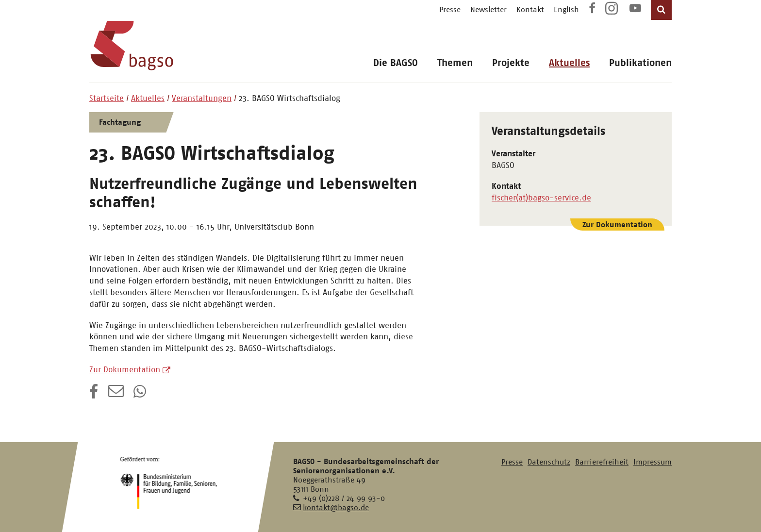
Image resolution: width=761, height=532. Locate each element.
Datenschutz (549, 462)
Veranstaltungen (202, 98)
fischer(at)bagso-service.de (541, 198)
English (566, 9)
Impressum (653, 462)
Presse (450, 9)
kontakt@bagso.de (336, 507)
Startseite (107, 98)
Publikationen (640, 63)
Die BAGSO (396, 63)
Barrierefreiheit (602, 462)
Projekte (511, 63)
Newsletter (488, 9)
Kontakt (530, 9)
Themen (455, 63)
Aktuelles (569, 63)
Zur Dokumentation (125, 369)
